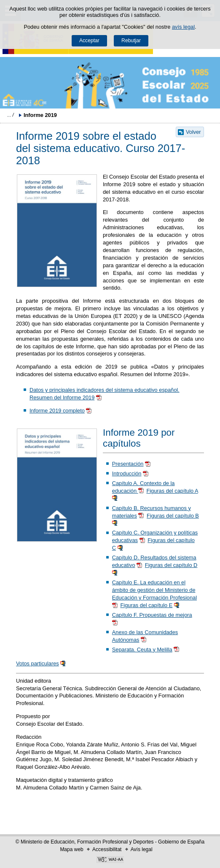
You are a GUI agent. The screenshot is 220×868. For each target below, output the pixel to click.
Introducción (127, 473)
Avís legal (142, 849)
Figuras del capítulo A (172, 491)
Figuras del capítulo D (171, 565)
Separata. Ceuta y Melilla (142, 650)
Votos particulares (38, 663)
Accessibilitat (107, 849)
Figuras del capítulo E (147, 605)
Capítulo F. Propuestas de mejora (152, 615)
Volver (193, 132)
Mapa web (71, 849)
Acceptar (89, 41)
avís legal (183, 27)
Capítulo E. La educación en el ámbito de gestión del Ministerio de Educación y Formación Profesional (154, 590)
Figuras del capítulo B (173, 516)
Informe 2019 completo (57, 411)
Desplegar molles (11, 115)
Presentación (128, 464)
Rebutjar (131, 41)
